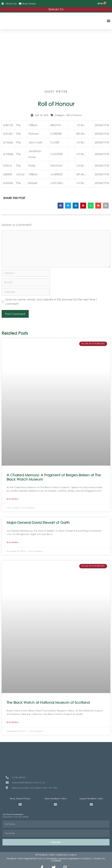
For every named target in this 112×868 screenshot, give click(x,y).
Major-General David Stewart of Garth (38, 522)
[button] (108, 21)
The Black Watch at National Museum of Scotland (48, 702)
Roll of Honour (74, 115)
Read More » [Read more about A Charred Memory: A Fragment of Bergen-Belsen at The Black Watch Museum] (13, 499)
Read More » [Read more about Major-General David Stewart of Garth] (13, 542)
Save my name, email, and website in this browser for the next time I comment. (51, 302)
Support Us (56, 9)
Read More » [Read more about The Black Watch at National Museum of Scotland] (13, 722)
